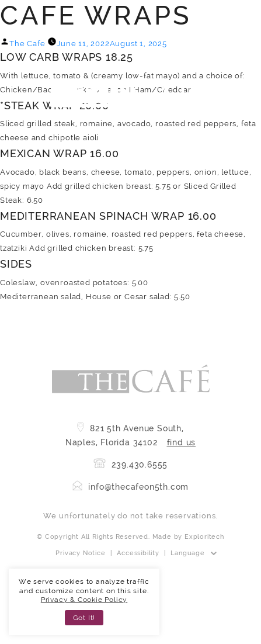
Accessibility (138, 553)
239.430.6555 (130, 465)
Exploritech (204, 537)
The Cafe (27, 44)
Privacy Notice (80, 553)
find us (182, 442)
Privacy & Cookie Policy (84, 600)
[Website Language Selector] (194, 553)
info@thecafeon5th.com (131, 487)
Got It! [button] (84, 618)
